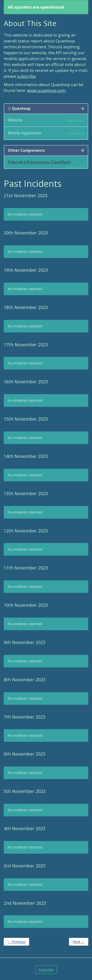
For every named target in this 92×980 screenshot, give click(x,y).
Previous (16, 942)
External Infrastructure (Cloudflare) (39, 162)
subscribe (26, 76)
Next (79, 942)
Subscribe (46, 970)
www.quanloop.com (46, 90)
